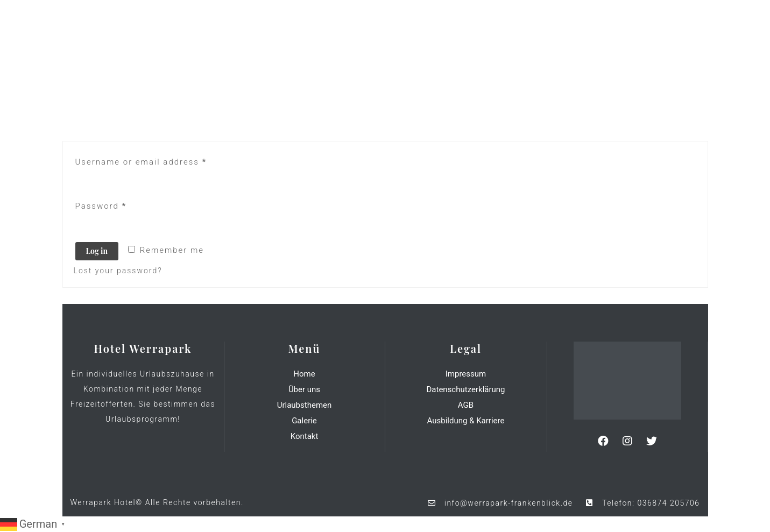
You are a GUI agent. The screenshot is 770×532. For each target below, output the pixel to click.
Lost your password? (118, 271)
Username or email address (141, 162)
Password (101, 206)
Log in (97, 251)
